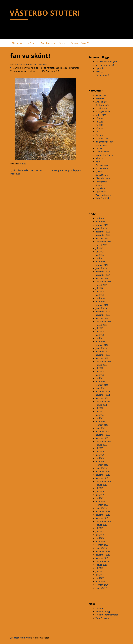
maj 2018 (100, 535)
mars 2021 (100, 421)
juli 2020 (99, 448)
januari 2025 (101, 268)
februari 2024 (102, 305)
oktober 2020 (102, 438)
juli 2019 (99, 488)
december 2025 (103, 232)
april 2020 (100, 458)
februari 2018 (102, 545)
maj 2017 (100, 575)
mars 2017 (100, 581)
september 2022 (103, 362)
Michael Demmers (38, 64)
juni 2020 (100, 452)
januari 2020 (101, 468)
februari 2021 (102, 425)
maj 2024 (100, 295)
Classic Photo (102, 108)
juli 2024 (99, 288)
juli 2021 (99, 408)
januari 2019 (101, 508)
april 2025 (100, 258)
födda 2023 (101, 115)
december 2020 (103, 432)
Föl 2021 (99, 128)
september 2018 (103, 521)
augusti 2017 (101, 565)
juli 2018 (99, 528)
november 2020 (103, 435)
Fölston (99, 135)
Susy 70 (85, 43)
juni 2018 (100, 531)
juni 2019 (100, 491)
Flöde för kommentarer (107, 615)
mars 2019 (100, 501)
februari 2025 (102, 265)
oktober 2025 (102, 238)
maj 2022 (100, 375)
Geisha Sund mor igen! (106, 62)
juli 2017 (99, 568)
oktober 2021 (102, 398)
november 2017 (103, 555)
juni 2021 (100, 412)
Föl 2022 (22, 164)
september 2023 (103, 322)
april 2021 (100, 418)
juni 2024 (100, 292)
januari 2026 (101, 228)
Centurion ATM (102, 105)
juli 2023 (99, 328)
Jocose (99, 148)
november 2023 (103, 315)
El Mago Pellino (103, 112)
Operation (100, 68)
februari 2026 (102, 225)
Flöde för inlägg (103, 611)
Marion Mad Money (104, 155)
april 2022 (100, 378)
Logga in (99, 608)
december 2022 (103, 352)
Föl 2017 (99, 118)
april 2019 (100, 498)
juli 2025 (99, 248)
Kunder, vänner (103, 152)
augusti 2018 (101, 525)
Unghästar (100, 188)
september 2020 (103, 441)
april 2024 (100, 298)
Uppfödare (101, 192)
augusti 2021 (101, 405)
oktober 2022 (102, 358)
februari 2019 (102, 505)
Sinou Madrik (102, 175)
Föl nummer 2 (102, 75)
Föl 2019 (99, 125)
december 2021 (103, 392)
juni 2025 (100, 252)
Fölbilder (63, 43)
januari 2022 (101, 388)
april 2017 (100, 578)
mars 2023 (100, 342)
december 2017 (103, 551)
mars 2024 (100, 302)
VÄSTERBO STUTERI (45, 13)
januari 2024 (101, 308)
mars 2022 (100, 381)
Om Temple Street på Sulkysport (66, 170)
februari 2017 (102, 585)
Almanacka (101, 95)
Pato (98, 162)
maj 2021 (100, 415)
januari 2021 (101, 428)
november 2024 (103, 275)
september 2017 (103, 561)
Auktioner (100, 98)
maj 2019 (100, 495)
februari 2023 (102, 345)
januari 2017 (101, 588)
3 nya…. (99, 72)
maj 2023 (100, 335)
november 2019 (103, 475)
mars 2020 (100, 461)
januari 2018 (101, 548)
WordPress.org (102, 618)
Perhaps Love (102, 165)
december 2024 (103, 272)
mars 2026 (100, 222)
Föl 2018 (99, 122)
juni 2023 (100, 332)
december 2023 (103, 312)
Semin (74, 43)
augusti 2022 (101, 365)
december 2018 (103, 511)
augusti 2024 (101, 285)
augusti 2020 (101, 445)
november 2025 (103, 235)
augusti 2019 (101, 485)
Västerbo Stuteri (103, 195)
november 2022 (103, 355)
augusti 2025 (101, 245)
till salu (99, 185)
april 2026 (100, 218)
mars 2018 (100, 541)
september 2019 (103, 481)
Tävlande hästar (103, 178)
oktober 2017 (102, 558)
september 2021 (103, 401)
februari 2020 (102, 465)
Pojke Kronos (102, 168)
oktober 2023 (102, 318)
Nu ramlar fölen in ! (105, 65)
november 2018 (103, 515)
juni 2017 (100, 571)
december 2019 (103, 471)
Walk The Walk (102, 198)
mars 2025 (100, 262)
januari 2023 (101, 348)
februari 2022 (102, 385)
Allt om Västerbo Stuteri (25, 43)
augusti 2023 (101, 325)
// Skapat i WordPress (20, 638)
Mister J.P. (100, 158)
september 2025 (103, 242)
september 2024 (103, 282)
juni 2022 (100, 372)
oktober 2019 (102, 478)
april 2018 (100, 538)
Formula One (102, 138)
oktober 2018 (102, 518)
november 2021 (103, 395)
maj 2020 (100, 455)
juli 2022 (99, 368)
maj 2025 (100, 255)
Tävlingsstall (101, 182)
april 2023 (100, 338)
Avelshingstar (48, 43)
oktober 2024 (102, 278)
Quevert (99, 172)
